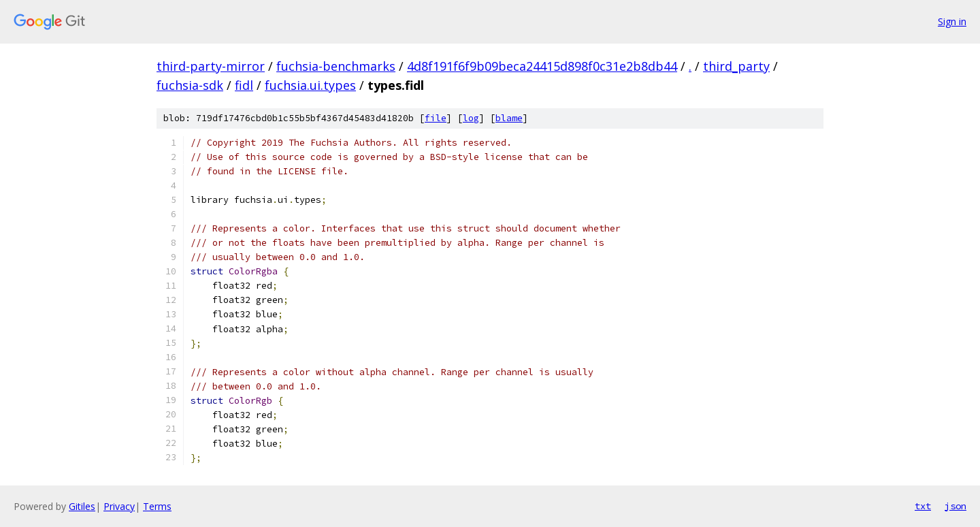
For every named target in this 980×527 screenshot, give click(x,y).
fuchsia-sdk (190, 85)
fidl (244, 85)
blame (509, 118)
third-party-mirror (211, 66)
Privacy (119, 506)
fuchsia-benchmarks (336, 66)
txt (923, 506)
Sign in (952, 21)
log (471, 118)
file (436, 118)
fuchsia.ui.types (310, 85)
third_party (736, 66)
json (955, 506)
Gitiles (82, 506)
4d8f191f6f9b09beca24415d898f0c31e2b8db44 (542, 66)
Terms (157, 506)
